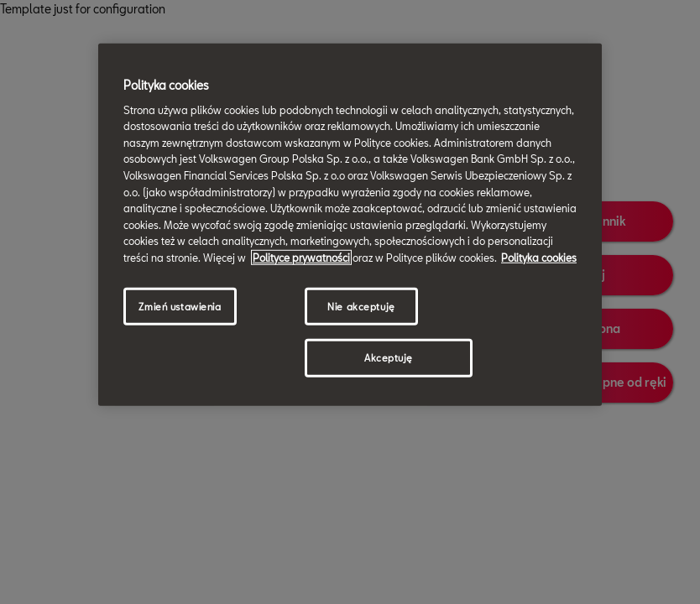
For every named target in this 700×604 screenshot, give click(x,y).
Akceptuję (389, 358)
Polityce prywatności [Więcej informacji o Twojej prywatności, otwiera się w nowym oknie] (301, 258)
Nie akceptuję (361, 306)
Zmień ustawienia (180, 306)
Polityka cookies (539, 258)
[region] (350, 225)
